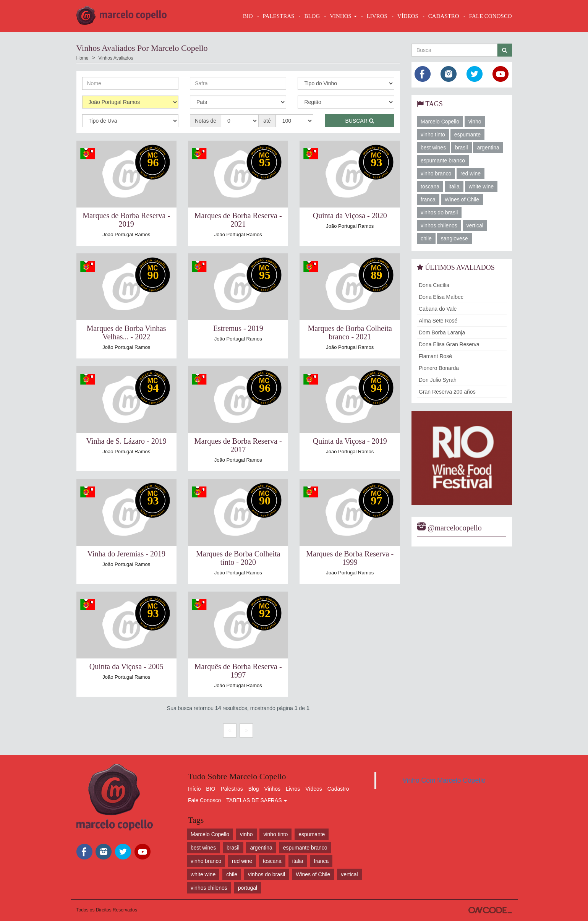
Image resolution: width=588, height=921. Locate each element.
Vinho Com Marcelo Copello (444, 780)
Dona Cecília (434, 285)
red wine (471, 173)
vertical (475, 225)
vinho (475, 122)
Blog (254, 789)
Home (83, 58)
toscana (430, 186)
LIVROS (377, 16)
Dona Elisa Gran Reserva (449, 344)
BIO (248, 16)
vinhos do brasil (439, 212)
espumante (467, 135)
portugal (248, 888)
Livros (293, 789)
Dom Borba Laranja (442, 332)
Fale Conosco (204, 800)
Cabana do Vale (438, 309)
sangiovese (454, 238)
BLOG (312, 16)
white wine (481, 186)
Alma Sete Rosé (438, 321)
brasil (461, 148)
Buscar (359, 121)
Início (194, 789)
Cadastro (338, 789)
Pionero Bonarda (439, 368)
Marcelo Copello (440, 122)
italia (454, 186)
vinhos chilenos (439, 225)
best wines (433, 148)
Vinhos (273, 789)
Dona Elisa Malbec (441, 297)
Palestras (279, 16)
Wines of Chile (462, 199)
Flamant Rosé (435, 356)
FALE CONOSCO (491, 16)
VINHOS (343, 16)
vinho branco (436, 173)
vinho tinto (433, 135)
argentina (488, 148)
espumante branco (443, 161)
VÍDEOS (408, 16)
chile (426, 238)
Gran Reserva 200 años (447, 392)
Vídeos (314, 789)
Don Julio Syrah (438, 380)
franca (428, 199)
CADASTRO (444, 16)
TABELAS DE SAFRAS (257, 800)
